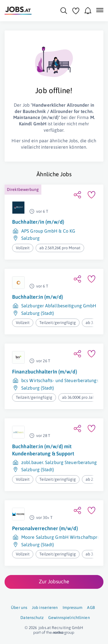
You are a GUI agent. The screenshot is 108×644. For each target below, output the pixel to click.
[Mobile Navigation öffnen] (100, 10)
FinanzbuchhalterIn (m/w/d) (45, 372)
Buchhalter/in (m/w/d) (38, 222)
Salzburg (30, 238)
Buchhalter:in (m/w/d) (37, 297)
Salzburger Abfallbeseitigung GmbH (59, 306)
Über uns (19, 607)
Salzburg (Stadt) (38, 313)
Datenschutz (32, 618)
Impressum (73, 607)
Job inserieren (45, 607)
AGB (91, 607)
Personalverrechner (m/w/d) (45, 528)
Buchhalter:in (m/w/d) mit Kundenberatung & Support (43, 450)
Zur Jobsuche (54, 581)
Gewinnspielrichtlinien (69, 618)
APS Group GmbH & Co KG (48, 231)
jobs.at (45, 628)
